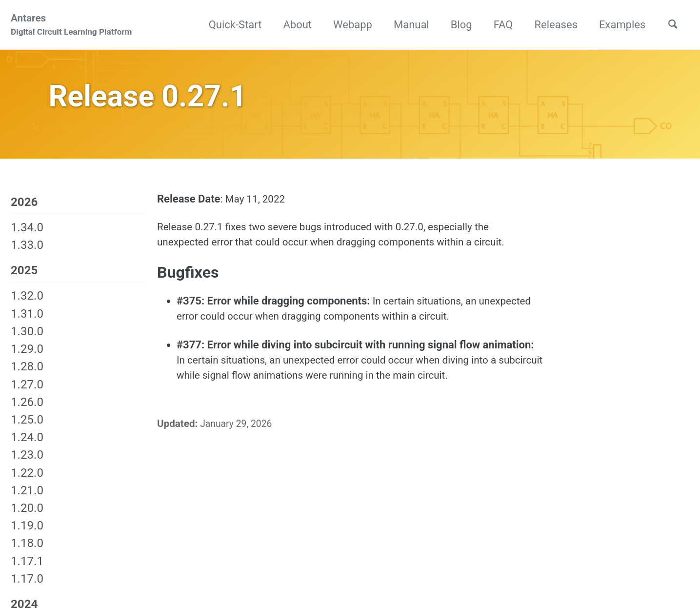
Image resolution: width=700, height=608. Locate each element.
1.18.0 (27, 551)
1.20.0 (27, 516)
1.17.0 (27, 587)
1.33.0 (27, 252)
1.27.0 (27, 392)
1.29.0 (27, 357)
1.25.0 (27, 427)
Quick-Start (230, 25)
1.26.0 (27, 409)
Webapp (348, 25)
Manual (407, 25)
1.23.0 (27, 463)
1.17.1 (27, 568)
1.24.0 (27, 445)
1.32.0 (27, 304)
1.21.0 (27, 498)
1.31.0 (27, 321)
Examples (617, 25)
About (292, 25)
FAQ (498, 25)
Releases (551, 25)
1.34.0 (27, 234)
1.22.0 (27, 480)
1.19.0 (27, 533)
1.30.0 (27, 339)
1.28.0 (27, 374)
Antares (71, 26)
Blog (456, 25)
